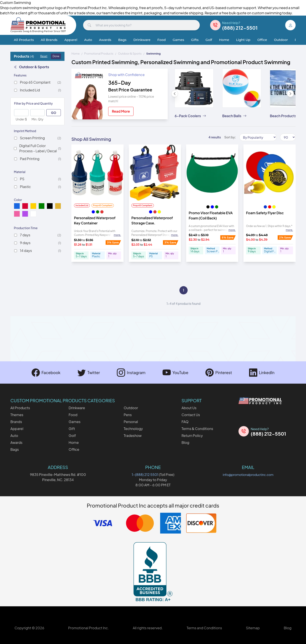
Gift (72, 429)
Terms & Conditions (197, 429)
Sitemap (253, 628)
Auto (88, 40)
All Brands (49, 40)
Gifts (195, 40)
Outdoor (281, 40)
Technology (133, 429)
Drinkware (142, 40)
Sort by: (230, 137)
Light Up (243, 40)
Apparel (71, 40)
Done (56, 56)
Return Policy (192, 436)
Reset (44, 56)
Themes (17, 415)
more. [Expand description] (117, 235)
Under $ (21, 119)
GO (54, 113)
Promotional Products (99, 54)
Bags (122, 40)
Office (262, 40)
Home (224, 40)
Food (162, 40)
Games (178, 40)
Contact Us (191, 415)
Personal (131, 422)
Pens (128, 415)
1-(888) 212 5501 (145, 474)
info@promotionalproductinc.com (248, 474)
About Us (189, 408)
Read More (121, 111)
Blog (185, 442)
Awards (105, 40)
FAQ (185, 422)
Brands (16, 422)
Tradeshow (133, 436)
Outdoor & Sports (31, 67)
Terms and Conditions (204, 628)
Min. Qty (38, 119)
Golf (209, 40)
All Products (24, 40)
